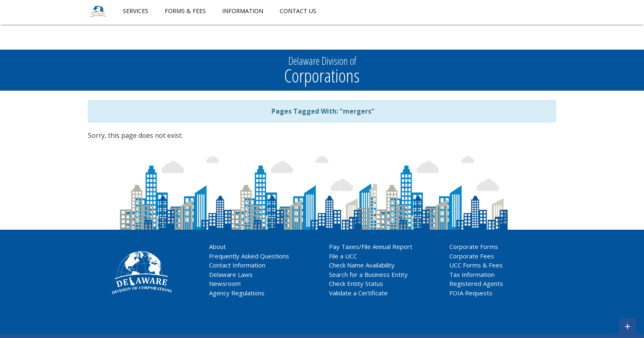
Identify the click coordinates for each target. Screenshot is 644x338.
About (217, 247)
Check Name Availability (362, 265)
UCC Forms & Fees (476, 265)
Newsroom (225, 283)
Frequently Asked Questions (249, 256)
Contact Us (298, 11)
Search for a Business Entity (368, 274)
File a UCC (343, 256)
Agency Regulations (237, 293)
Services (136, 11)
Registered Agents (476, 283)
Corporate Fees (472, 256)
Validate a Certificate (358, 293)
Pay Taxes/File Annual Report (371, 247)
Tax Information (472, 274)
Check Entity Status (356, 283)
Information (243, 11)
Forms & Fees (185, 11)
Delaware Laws (232, 274)
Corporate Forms (474, 247)
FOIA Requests (471, 293)
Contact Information (237, 265)
